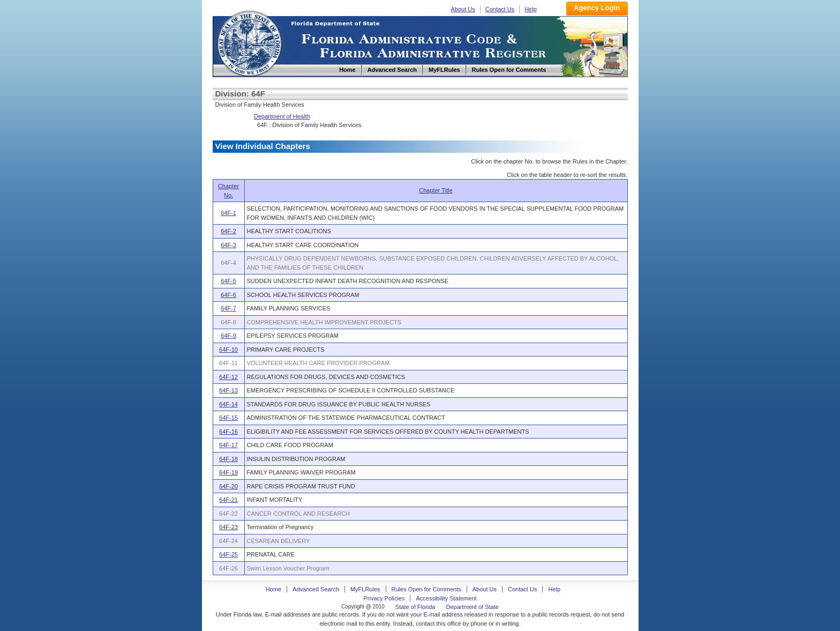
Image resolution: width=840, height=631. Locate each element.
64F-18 (228, 459)
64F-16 (228, 432)
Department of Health (282, 116)
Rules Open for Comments (426, 589)
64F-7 (228, 308)
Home (249, 42)
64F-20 (228, 486)
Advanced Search (316, 589)
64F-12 (228, 377)
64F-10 (228, 350)
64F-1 (228, 213)
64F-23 (228, 527)
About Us (463, 9)
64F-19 (228, 472)
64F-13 (228, 390)
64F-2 (228, 231)
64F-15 (228, 418)
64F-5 (228, 281)
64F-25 (228, 554)
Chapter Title (436, 190)
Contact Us (500, 9)
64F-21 (228, 500)
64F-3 (228, 245)
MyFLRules (365, 589)
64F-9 (228, 336)
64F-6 (228, 295)
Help (531, 9)
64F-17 (228, 445)
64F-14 (228, 404)
